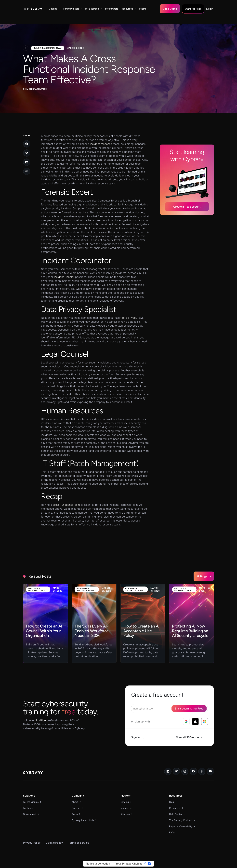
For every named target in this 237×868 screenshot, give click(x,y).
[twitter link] (176, 771)
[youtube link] (210, 771)
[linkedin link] (168, 771)
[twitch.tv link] (202, 771)
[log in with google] (186, 721)
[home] (33, 9)
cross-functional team (66, 505)
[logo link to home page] (33, 773)
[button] (55, 9)
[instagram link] (185, 771)
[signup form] (170, 708)
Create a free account (187, 207)
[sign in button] (139, 737)
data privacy (129, 318)
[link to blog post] (45, 623)
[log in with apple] (195, 721)
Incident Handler (64, 277)
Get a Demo (170, 9)
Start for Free (193, 9)
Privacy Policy (32, 843)
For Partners (112, 9)
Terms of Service (79, 843)
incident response (101, 144)
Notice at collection (98, 864)
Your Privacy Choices (129, 864)
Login (210, 9)
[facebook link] (193, 771)
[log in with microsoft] (205, 721)
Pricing (143, 9)
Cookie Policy (54, 843)
